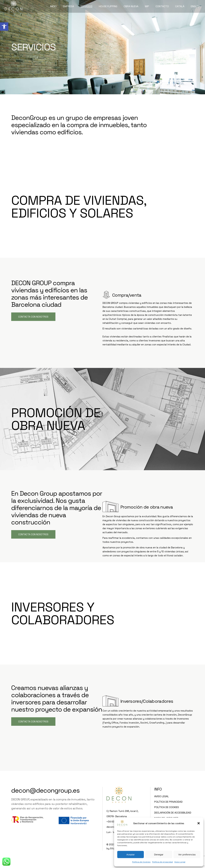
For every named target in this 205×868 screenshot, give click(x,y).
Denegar (159, 854)
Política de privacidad (162, 862)
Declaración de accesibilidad (173, 813)
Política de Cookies (141, 862)
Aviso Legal (180, 862)
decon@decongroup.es (45, 790)
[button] (4, 27)
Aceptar (131, 854)
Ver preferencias (187, 854)
